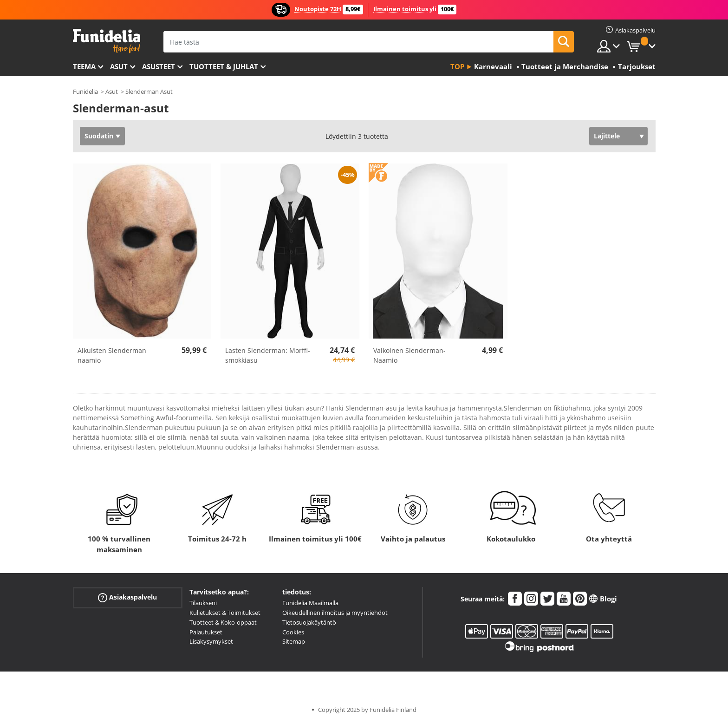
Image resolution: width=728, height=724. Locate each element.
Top (457, 66)
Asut (119, 66)
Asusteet (159, 66)
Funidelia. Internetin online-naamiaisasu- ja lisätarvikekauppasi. (107, 41)
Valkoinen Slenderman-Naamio (409, 355)
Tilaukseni (203, 603)
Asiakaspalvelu (127, 597)
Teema (84, 66)
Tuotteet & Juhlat (224, 66)
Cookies (293, 632)
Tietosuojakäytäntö (309, 622)
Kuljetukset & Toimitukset (225, 613)
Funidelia (85, 91)
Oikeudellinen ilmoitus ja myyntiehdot (335, 613)
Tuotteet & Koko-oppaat (223, 622)
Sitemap (294, 641)
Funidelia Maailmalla (310, 603)
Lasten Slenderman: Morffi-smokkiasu (268, 355)
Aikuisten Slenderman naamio (112, 355)
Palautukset (206, 632)
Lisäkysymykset (211, 641)
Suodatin (99, 136)
